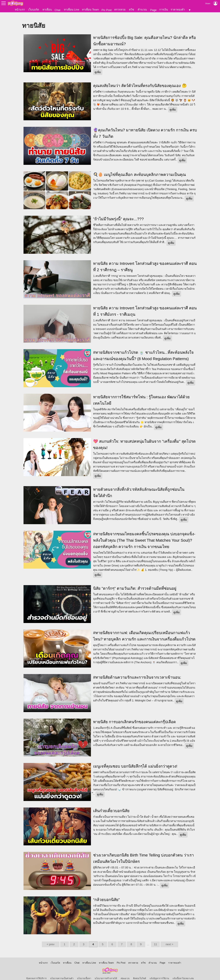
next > (169, 939)
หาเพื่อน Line (72, 10)
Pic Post (107, 10)
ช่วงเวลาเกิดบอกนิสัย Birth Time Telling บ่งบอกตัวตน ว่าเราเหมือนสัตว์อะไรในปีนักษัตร (143, 853)
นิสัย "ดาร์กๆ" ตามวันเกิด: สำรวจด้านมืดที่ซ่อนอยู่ (135, 583)
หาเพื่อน (47, 10)
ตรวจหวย (120, 10)
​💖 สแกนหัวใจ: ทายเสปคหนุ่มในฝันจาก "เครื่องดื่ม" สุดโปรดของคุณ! (144, 440)
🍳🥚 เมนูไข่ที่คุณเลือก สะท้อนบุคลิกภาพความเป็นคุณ (140, 170)
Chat (57, 10)
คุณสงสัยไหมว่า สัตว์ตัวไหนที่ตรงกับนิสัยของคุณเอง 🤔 (140, 81)
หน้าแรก (20, 10)
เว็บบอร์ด (34, 10)
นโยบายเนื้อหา (84, 973)
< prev (51, 939)
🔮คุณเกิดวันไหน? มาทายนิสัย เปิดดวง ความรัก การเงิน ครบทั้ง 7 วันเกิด (145, 128)
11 (155, 939)
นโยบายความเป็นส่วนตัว (62, 973)
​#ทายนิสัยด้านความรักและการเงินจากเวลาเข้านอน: (137, 672)
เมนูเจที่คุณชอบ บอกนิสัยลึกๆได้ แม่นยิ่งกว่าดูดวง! (135, 761)
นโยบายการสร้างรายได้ (106, 973)
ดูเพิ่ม (98, 67)
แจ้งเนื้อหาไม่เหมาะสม (183, 973)
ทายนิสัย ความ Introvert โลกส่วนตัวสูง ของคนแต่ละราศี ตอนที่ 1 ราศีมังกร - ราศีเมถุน (145, 306)
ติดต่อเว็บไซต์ (140, 973)
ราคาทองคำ (178, 10)
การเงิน (164, 10)
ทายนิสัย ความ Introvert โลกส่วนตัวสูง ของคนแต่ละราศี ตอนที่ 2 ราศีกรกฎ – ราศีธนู (145, 262)
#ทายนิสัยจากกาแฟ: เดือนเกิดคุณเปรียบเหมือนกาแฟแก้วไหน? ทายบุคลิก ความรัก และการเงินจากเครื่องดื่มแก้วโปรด (144, 631)
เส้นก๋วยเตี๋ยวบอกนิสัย (111, 806)
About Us (125, 973)
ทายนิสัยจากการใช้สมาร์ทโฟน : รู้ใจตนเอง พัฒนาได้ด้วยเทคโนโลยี (141, 395)
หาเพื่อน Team (90, 10)
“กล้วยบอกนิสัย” (106, 895)
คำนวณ (142, 10)
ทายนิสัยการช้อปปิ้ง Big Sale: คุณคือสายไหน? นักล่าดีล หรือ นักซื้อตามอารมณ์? (145, 36)
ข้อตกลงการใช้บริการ (36, 973)
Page (153, 10)
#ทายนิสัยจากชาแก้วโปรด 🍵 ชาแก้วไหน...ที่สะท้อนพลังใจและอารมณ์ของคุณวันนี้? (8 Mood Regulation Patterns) (143, 351)
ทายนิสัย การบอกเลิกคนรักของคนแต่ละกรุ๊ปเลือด (134, 717)
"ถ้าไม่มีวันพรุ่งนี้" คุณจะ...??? (118, 214)
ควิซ (132, 10)
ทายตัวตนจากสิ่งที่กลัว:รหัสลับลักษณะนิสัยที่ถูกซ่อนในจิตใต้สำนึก (139, 488)
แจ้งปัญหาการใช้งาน (159, 973)
